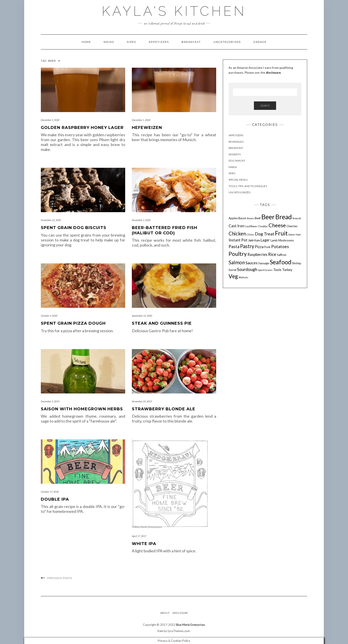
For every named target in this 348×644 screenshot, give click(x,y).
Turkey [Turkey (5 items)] (287, 270)
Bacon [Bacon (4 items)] (242, 218)
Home (86, 42)
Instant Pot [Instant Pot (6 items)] (238, 240)
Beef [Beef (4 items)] (258, 218)
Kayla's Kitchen (174, 11)
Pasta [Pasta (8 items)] (234, 246)
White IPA (144, 544)
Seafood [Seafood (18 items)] (281, 262)
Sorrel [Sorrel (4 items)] (232, 270)
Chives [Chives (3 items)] (250, 234)
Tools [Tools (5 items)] (277, 270)
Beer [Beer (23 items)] (268, 217)
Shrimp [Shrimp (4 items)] (297, 263)
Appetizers (159, 42)
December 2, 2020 (50, 120)
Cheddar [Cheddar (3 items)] (263, 226)
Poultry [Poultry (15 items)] (238, 254)
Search (265, 106)
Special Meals (238, 180)
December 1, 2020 (141, 120)
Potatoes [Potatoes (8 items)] (280, 246)
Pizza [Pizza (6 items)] (259, 247)
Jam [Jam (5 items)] (251, 240)
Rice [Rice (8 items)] (272, 254)
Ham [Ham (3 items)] (298, 234)
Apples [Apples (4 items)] (233, 218)
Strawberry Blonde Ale (164, 409)
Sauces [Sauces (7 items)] (252, 263)
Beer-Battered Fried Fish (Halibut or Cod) (165, 230)
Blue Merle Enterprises (191, 625)
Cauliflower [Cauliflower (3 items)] (251, 226)
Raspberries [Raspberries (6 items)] (257, 255)
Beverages (236, 142)
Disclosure (180, 613)
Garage (260, 42)
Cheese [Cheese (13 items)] (277, 225)
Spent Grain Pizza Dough (73, 323)
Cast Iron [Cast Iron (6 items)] (236, 226)
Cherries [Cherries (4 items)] (292, 226)
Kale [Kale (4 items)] (257, 240)
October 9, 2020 (49, 316)
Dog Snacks (237, 161)
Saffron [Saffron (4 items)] (282, 255)
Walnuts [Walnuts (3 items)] (243, 277)
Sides (131, 42)
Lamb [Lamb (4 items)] (274, 240)
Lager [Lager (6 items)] (265, 240)
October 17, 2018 (50, 492)
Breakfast (191, 42)
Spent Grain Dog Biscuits (74, 228)
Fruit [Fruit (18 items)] (281, 233)
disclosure (273, 73)
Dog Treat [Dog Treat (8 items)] (265, 234)
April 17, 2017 (139, 536)
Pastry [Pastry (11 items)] (247, 246)
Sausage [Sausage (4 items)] (264, 263)
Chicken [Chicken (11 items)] (237, 234)
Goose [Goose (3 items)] (292, 234)
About (165, 613)
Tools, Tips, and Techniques (248, 186)
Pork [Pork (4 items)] (267, 247)
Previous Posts (60, 578)
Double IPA (55, 499)
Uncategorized (227, 42)
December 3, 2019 (50, 401)
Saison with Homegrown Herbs (82, 409)
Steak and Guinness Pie (162, 323)
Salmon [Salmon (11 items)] (237, 262)
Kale (160, 631)
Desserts (235, 154)
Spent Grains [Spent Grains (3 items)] (265, 270)
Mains (109, 42)
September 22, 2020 (142, 316)
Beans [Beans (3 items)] (251, 218)
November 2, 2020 (141, 220)
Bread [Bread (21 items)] (284, 217)
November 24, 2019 (142, 401)
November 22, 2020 (51, 220)
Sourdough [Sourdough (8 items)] (247, 269)
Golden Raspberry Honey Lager (82, 128)
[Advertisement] (265, 327)
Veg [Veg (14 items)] (233, 276)
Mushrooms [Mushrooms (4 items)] (286, 240)
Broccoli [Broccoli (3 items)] (297, 218)
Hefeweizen (147, 128)
